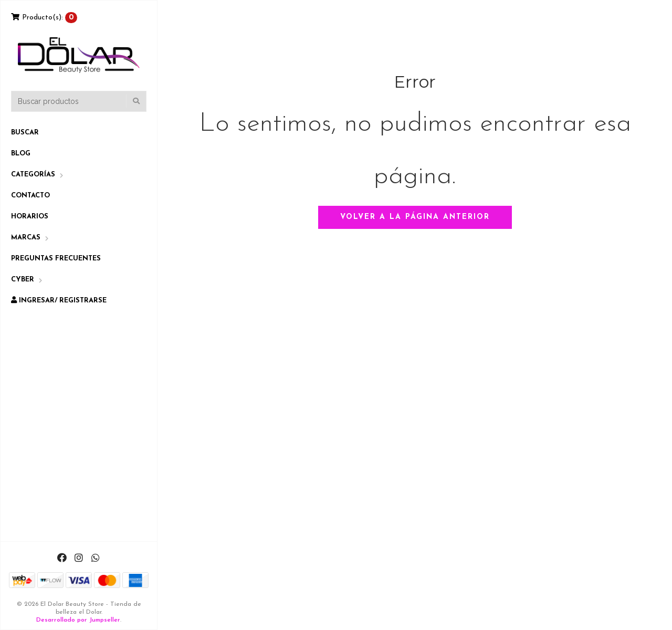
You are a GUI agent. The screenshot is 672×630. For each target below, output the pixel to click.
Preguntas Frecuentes (56, 259)
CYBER (23, 280)
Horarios (30, 217)
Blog (21, 154)
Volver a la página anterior (415, 217)
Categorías (33, 175)
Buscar (25, 133)
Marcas (26, 238)
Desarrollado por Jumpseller (78, 620)
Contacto (30, 196)
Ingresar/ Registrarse (59, 300)
